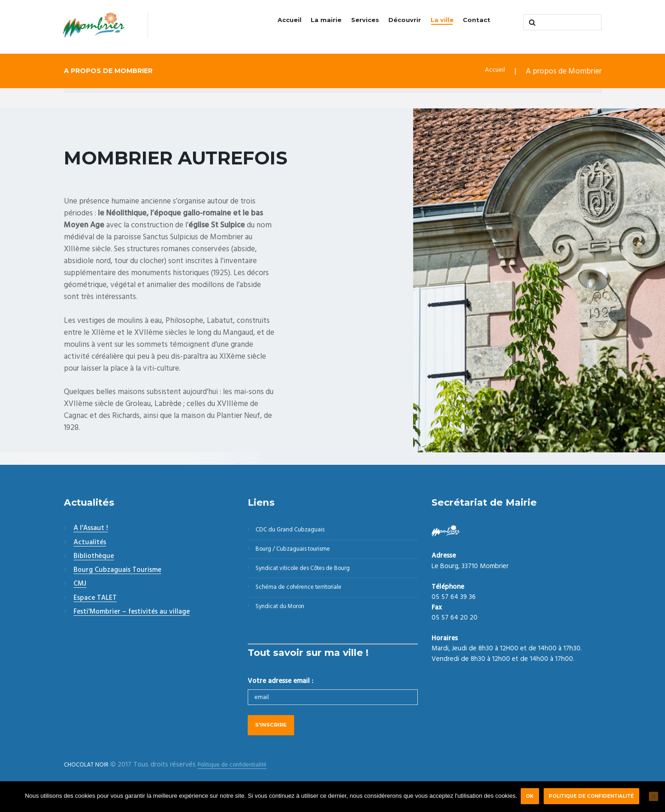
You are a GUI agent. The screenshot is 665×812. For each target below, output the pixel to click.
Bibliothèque (94, 558)
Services (350, 23)
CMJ (80, 586)
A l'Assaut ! (91, 530)
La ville (437, 23)
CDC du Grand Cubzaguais (296, 532)
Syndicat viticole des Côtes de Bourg (312, 576)
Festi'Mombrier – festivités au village (132, 613)
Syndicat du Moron (285, 620)
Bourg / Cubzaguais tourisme (300, 554)
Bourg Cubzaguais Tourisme (117, 571)
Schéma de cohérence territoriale (306, 598)
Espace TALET (95, 599)
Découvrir (395, 23)
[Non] (654, 796)
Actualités (90, 544)
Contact (475, 23)
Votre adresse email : (280, 696)
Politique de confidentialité (594, 796)
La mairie (307, 23)
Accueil (266, 23)
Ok (530, 796)
